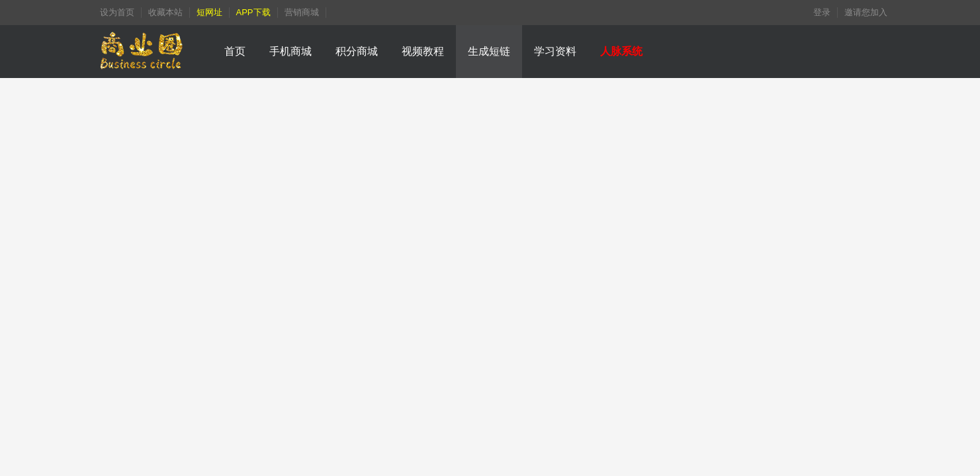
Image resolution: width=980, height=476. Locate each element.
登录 (822, 12)
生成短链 (489, 51)
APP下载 (253, 12)
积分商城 (357, 51)
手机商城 (290, 51)
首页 (235, 51)
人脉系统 (621, 51)
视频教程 (423, 51)
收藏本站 (165, 12)
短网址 (209, 12)
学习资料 (555, 51)
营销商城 (302, 12)
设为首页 (117, 12)
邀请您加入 (866, 12)
